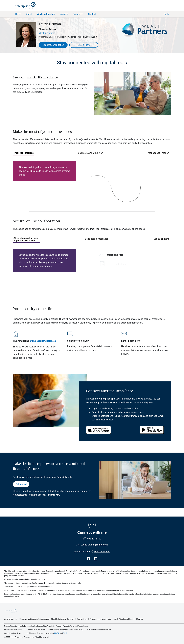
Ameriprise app (107, 399)
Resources (78, 14)
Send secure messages (97, 239)
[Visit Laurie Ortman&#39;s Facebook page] (89, 559)
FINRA (57, 633)
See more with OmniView (91, 153)
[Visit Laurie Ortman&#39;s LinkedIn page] (96, 559)
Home (18, 14)
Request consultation (53, 45)
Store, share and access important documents (26, 239)
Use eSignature (161, 239)
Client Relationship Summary (63, 619)
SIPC (65, 633)
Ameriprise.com (11, 619)
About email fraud (126, 619)
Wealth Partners (47, 33)
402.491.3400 (94, 539)
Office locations (100, 552)
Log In (166, 14)
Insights (64, 14)
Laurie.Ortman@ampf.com (94, 545)
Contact (92, 14)
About (29, 14)
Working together (46, 14)
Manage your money (158, 153)
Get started (21, 484)
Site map (139, 619)
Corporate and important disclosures (34, 619)
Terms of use (82, 619)
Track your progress (24, 153)
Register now (53, 495)
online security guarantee (43, 341)
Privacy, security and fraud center (103, 619)
